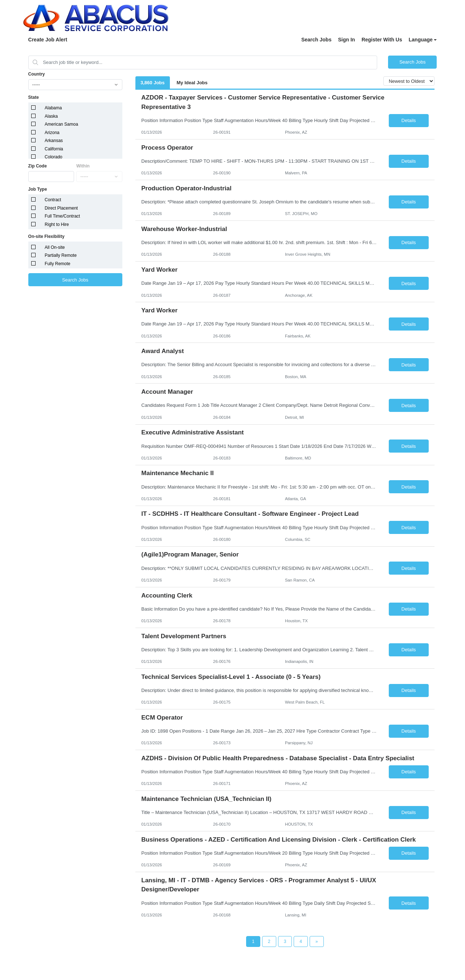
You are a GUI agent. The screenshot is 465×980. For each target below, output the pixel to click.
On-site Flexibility (46, 236)
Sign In (346, 40)
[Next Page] (317, 941)
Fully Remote (58, 264)
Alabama (53, 108)
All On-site (55, 247)
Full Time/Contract (62, 216)
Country (37, 74)
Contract (53, 200)
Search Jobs (316, 40)
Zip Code (38, 166)
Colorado (54, 157)
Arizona (52, 133)
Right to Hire (57, 224)
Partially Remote (61, 255)
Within (83, 166)
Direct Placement (61, 208)
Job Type (38, 189)
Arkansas (54, 141)
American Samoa (61, 124)
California (54, 149)
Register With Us (382, 40)
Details (409, 120)
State (34, 97)
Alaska (51, 116)
